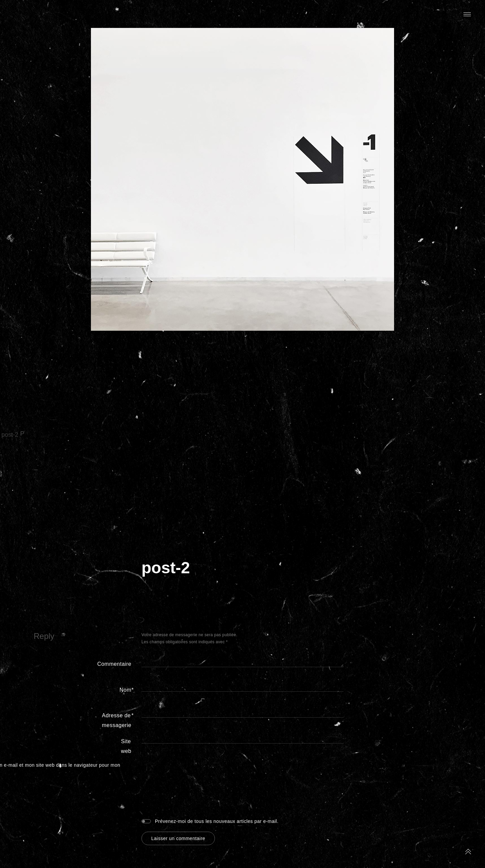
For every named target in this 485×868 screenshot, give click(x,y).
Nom (125, 690)
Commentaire (114, 664)
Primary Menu (467, 14)
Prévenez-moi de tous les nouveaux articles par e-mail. (217, 821)
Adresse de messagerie (117, 719)
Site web (126, 746)
